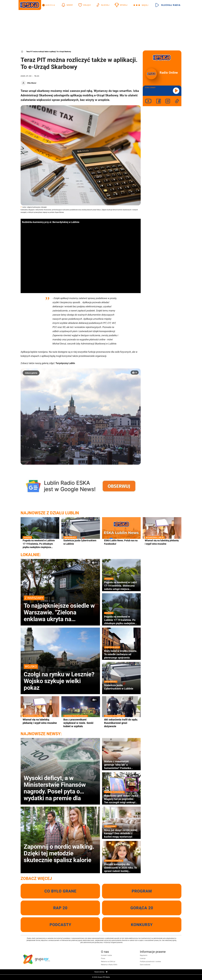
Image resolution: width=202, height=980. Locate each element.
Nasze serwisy (101, 972)
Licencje (143, 958)
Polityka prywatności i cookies (150, 962)
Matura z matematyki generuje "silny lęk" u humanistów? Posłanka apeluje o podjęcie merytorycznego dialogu (118, 765)
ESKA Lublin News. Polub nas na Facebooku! (121, 542)
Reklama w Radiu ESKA (109, 965)
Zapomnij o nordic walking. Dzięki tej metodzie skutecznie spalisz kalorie (59, 853)
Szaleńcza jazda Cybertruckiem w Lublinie (81, 542)
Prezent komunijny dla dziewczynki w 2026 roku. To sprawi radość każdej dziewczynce (121, 868)
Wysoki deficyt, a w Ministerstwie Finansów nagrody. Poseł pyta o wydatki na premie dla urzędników (55, 788)
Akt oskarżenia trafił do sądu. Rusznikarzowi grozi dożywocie (121, 723)
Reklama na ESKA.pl (108, 962)
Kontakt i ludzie (106, 955)
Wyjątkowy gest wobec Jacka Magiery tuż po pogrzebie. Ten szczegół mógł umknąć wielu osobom (121, 799)
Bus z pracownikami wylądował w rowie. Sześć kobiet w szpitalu (81, 723)
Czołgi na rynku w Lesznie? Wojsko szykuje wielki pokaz (60, 678)
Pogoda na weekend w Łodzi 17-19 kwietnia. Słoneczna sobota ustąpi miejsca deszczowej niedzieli (121, 586)
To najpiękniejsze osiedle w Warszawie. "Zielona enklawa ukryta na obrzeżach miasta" (60, 609)
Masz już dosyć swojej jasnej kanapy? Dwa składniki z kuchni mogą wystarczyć (121, 833)
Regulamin (144, 955)
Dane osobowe (145, 965)
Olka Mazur (32, 83)
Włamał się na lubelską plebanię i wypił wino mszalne (162, 542)
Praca (103, 958)
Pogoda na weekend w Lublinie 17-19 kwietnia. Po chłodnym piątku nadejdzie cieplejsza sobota (40, 544)
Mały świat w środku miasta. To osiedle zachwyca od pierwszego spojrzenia (121, 654)
